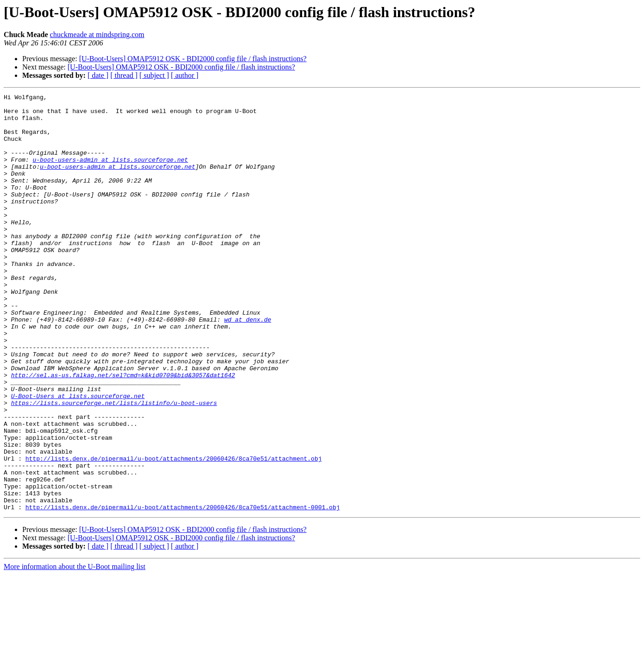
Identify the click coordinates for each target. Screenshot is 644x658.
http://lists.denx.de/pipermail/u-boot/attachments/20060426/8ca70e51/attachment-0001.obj (183, 590)
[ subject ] (154, 75)
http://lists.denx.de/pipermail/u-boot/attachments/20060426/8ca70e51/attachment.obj (174, 532)
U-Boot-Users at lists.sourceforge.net (78, 457)
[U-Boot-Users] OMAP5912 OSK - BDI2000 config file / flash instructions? (193, 59)
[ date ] (98, 75)
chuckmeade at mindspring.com (97, 35)
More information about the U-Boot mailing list (75, 650)
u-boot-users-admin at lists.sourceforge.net (110, 173)
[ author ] (185, 75)
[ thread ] (124, 75)
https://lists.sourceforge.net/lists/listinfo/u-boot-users (114, 465)
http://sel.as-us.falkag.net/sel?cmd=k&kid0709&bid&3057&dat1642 (123, 432)
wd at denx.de (248, 365)
